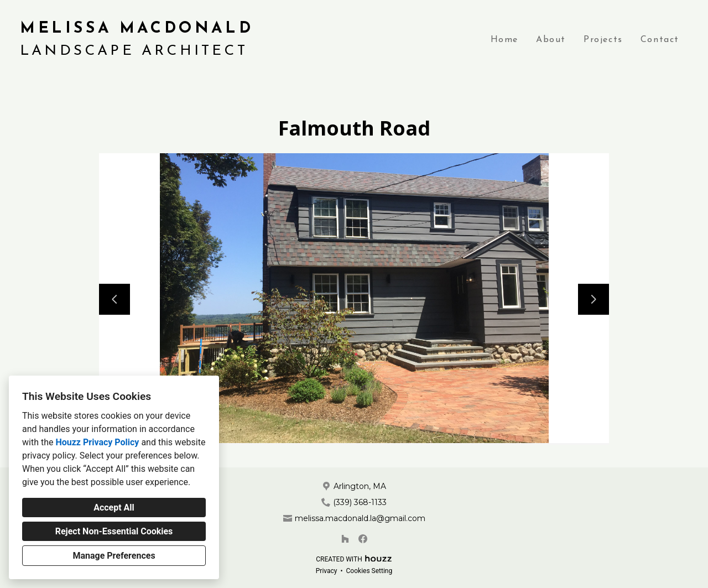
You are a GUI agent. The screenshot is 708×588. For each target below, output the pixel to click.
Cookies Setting (369, 571)
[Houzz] (345, 539)
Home (504, 40)
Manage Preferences (114, 556)
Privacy (327, 571)
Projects (603, 40)
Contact (660, 40)
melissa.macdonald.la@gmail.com (360, 518)
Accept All (114, 508)
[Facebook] (363, 539)
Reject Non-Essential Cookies (114, 531)
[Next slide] (594, 299)
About (551, 40)
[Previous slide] (114, 299)
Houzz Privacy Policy (97, 442)
